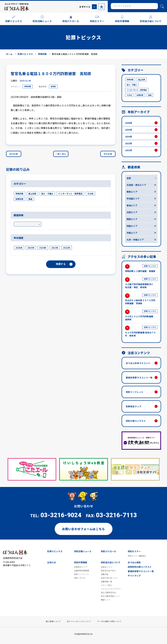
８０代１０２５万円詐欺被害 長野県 (141, 315)
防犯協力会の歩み (108, 571)
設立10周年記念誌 (108, 592)
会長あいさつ (107, 567)
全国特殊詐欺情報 (82, 571)
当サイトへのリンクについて (79, 621)
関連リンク (106, 600)
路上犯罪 (32, 194)
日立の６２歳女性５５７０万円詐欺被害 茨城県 (141, 299)
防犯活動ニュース (83, 551)
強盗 (30, 199)
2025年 (31, 248)
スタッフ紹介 (107, 585)
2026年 (19, 248)
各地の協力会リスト (109, 578)
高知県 (53, 86)
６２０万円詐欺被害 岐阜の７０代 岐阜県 (141, 331)
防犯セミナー (134, 551)
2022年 (67, 248)
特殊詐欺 (28, 86)
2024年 (43, 248)
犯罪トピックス (55, 551)
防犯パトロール (108, 551)
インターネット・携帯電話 (70, 194)
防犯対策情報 (81, 562)
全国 (129, 178)
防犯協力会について (111, 562)
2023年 (55, 248)
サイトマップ (134, 576)
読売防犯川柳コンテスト (140, 567)
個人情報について (53, 621)
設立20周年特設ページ (110, 596)
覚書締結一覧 (107, 582)
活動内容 (105, 574)
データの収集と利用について (109, 621)
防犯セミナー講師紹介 (137, 556)
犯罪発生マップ (134, 406)
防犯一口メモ (80, 578)
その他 (90, 194)
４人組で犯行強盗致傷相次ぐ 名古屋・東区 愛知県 (141, 283)
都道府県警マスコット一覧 (139, 377)
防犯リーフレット (135, 392)
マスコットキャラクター (111, 589)
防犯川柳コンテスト (136, 421)
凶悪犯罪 (20, 199)
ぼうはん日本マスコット (138, 363)
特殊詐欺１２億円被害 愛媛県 (141, 268)
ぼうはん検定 (134, 562)
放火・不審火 (47, 194)
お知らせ (52, 562)
